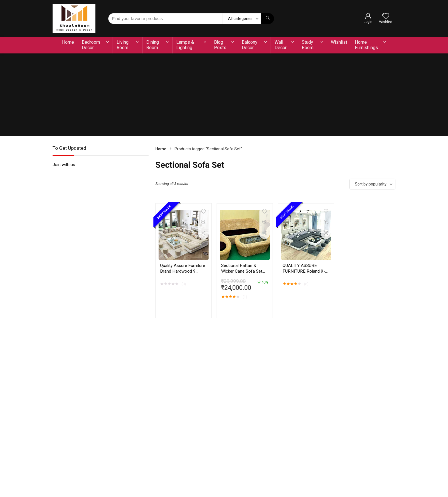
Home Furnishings (366, 45)
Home (68, 42)
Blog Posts (220, 45)
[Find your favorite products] (268, 19)
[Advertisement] (224, 96)
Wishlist (339, 42)
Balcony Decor (250, 45)
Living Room (123, 45)
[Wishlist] (386, 17)
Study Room (308, 45)
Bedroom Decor (91, 45)
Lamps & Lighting (185, 45)
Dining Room (153, 45)
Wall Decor (281, 45)
